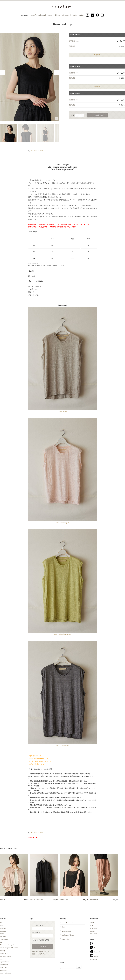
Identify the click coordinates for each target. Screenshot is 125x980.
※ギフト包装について (36, 764)
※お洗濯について (35, 756)
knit (1, 959)
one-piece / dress (5, 956)
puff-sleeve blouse (68, 935)
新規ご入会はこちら (39, 954)
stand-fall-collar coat (36, 900)
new (1, 925)
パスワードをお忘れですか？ (43, 951)
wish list (57, 15)
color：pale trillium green (63, 582)
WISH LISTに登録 (37, 151)
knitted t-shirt (64, 900)
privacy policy (95, 928)
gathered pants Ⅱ (68, 931)
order (92, 925)
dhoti (64, 927)
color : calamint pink (63, 471)
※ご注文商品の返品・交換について (41, 761)
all (1, 922)
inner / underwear (6, 973)
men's (50, 15)
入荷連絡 (97, 55)
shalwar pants (94, 900)
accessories (4, 970)
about (92, 922)
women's (33, 15)
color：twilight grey (63, 745)
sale (1, 942)
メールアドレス (43, 927)
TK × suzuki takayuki (7, 945)
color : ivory (63, 411)
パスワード (43, 935)
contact (81, 15)
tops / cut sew (4, 962)
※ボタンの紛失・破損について (40, 759)
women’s (3, 928)
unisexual (42, 15)
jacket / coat (4, 965)
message (3, 951)
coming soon (4, 939)
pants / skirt (4, 967)
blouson (3, 900)
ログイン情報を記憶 (41, 940)
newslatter (94, 934)
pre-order (3, 937)
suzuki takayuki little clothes (9, 948)
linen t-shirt (66, 939)
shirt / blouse (4, 953)
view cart (67, 15)
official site (94, 960)
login (75, 15)
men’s (2, 934)
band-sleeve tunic (68, 923)
